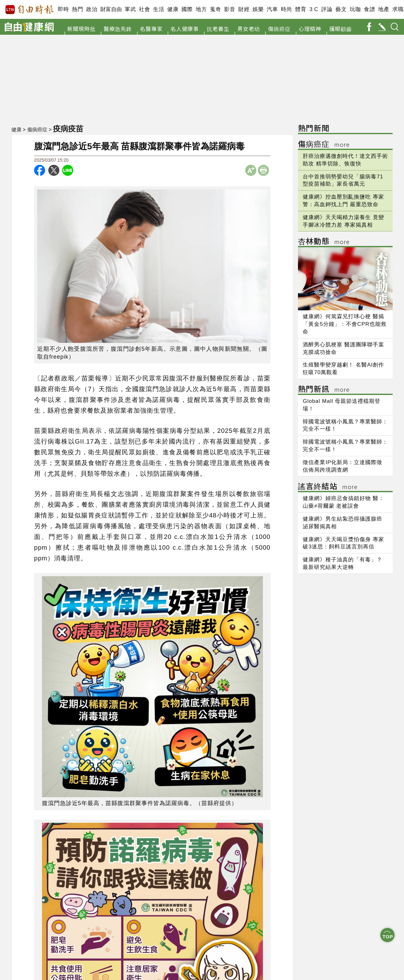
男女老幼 (249, 29)
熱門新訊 (324, 390)
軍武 (130, 9)
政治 (92, 9)
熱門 (77, 9)
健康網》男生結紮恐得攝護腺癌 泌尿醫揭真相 (342, 523)
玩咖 (355, 9)
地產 (384, 9)
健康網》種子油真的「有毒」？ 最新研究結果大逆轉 (342, 563)
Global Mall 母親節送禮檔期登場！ (342, 405)
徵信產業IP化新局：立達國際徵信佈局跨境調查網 (342, 466)
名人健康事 (185, 29)
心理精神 (310, 29)
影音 (230, 9)
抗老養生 (218, 29)
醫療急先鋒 (118, 29)
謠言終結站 (328, 487)
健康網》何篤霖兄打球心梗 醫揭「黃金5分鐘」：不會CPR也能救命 (345, 324)
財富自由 (111, 9)
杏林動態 (324, 242)
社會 (144, 9)
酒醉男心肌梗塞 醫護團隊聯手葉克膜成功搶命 (343, 348)
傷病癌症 (279, 29)
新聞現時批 (81, 29)
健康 (173, 9)
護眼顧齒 (341, 29)
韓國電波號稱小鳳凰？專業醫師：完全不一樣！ (345, 425)
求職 (398, 9)
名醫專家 (151, 29)
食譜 (369, 9)
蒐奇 (215, 9)
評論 (327, 9)
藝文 (341, 9)
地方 (201, 9)
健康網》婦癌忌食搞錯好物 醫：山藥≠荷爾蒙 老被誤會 (343, 502)
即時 (63, 9)
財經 (244, 9)
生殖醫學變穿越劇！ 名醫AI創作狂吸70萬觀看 (343, 369)
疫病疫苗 (69, 128)
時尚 (286, 9)
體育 (301, 9)
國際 (187, 9)
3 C (314, 9)
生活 (159, 9)
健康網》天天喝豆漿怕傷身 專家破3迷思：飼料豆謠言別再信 (343, 543)
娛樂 (258, 9)
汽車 (272, 9)
